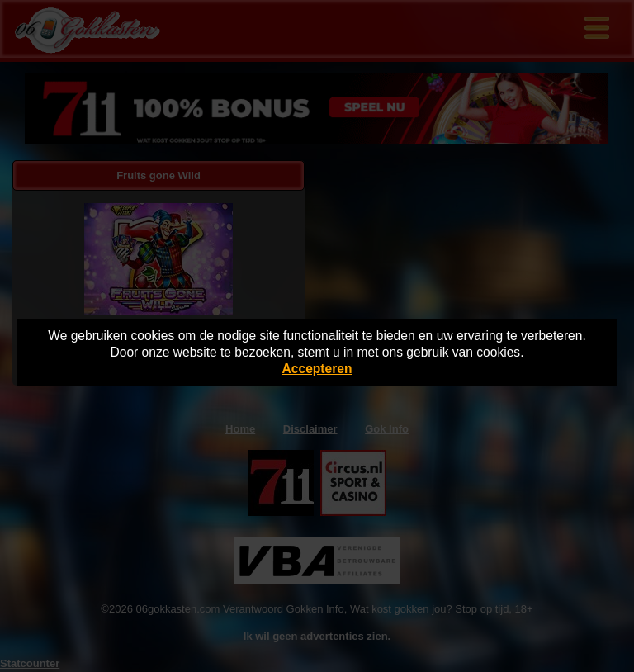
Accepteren (317, 369)
